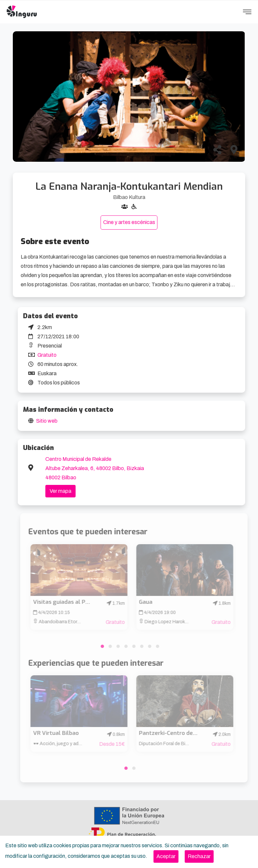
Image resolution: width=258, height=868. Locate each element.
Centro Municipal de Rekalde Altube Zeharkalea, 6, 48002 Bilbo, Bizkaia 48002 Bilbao (95, 468)
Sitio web (47, 421)
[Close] (166, 856)
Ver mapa (60, 491)
